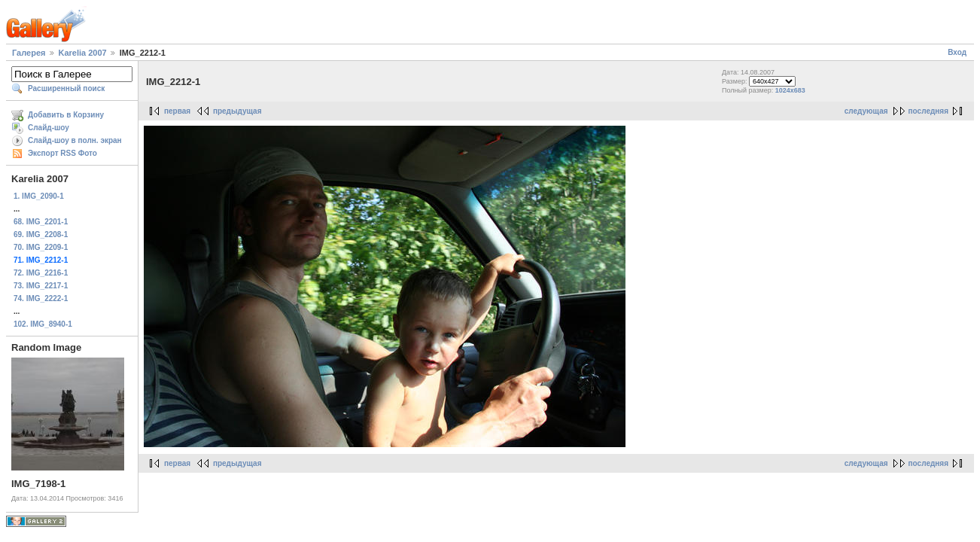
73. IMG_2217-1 (41, 286)
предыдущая (237, 111)
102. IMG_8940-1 (43, 324)
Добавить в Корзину (66, 115)
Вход (957, 52)
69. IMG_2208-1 (41, 234)
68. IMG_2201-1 (41, 222)
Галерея (29, 53)
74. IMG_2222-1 (41, 298)
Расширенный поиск (66, 88)
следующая (866, 111)
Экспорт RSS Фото (62, 153)
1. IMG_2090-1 (39, 196)
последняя (928, 111)
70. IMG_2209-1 (41, 247)
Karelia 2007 (83, 53)
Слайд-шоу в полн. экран (75, 140)
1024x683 (790, 90)
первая (177, 111)
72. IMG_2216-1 (41, 273)
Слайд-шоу (49, 128)
